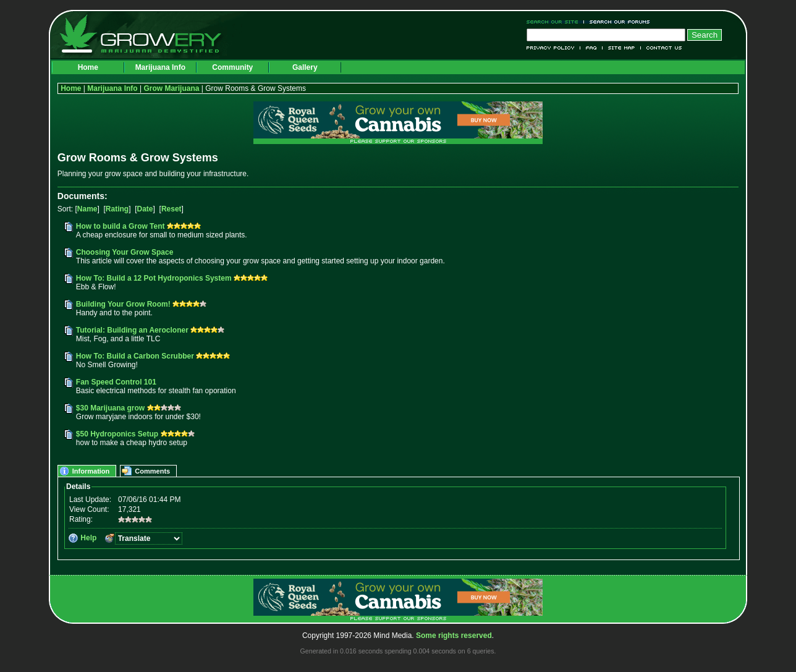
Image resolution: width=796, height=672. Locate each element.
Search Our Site (555, 22)
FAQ (591, 48)
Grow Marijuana (171, 88)
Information (91, 471)
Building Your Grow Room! (123, 304)
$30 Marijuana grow (110, 408)
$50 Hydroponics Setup (117, 434)
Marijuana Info (160, 67)
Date (145, 209)
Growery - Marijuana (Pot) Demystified (148, 34)
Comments (152, 471)
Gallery (305, 67)
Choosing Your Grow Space (125, 252)
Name (87, 209)
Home (88, 67)
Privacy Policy (553, 48)
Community (232, 67)
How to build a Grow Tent (121, 226)
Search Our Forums (617, 22)
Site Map (622, 48)
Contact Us (662, 48)
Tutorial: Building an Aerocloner (132, 330)
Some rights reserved (454, 636)
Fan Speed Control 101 (116, 382)
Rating (117, 209)
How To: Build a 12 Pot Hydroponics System (154, 278)
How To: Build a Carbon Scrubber (135, 356)
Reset (171, 209)
